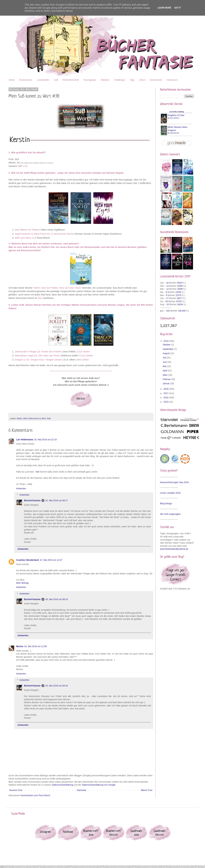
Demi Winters (174, 118)
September (168, 349)
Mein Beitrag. (23, 583)
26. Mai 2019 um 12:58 (35, 646)
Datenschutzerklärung (62, 785)
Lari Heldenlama (25, 440)
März (165, 375)
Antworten (21, 488)
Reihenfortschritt (71, 80)
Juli (165, 358)
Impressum (172, 80)
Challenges (120, 80)
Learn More (164, 8)
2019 (166, 341)
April (165, 371)
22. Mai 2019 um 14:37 (51, 560)
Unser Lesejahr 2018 (170, 493)
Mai (165, 366)
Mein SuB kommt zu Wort (34, 419)
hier (38, 472)
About (142, 80)
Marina (20, 646)
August (166, 353)
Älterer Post (147, 790)
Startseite (82, 790)
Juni (165, 362)
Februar (167, 379)
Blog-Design (166, 503)
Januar (166, 383)
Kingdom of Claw (176, 115)
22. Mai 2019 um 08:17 (57, 500)
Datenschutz (156, 80)
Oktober (167, 345)
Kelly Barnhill (174, 133)
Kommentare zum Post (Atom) (35, 795)
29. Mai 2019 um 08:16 (57, 686)
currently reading (177, 112)
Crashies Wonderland (27, 560)
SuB (56, 80)
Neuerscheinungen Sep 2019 (174, 482)
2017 (166, 393)
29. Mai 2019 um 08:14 (57, 599)
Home (12, 80)
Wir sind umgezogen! (170, 514)
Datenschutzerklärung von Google (99, 785)
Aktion (19, 419)
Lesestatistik (43, 80)
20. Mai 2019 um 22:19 (45, 440)
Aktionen (105, 80)
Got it (178, 8)
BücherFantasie (32, 500)
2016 (166, 398)
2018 (166, 389)
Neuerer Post (16, 790)
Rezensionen (26, 80)
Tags (132, 80)
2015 (166, 402)
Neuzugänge (90, 80)
